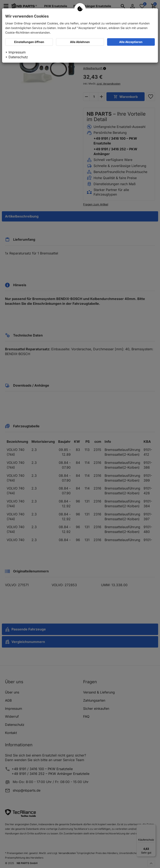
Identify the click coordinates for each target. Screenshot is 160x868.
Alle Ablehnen (80, 42)
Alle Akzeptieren (131, 42)
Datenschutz (18, 57)
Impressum (17, 52)
